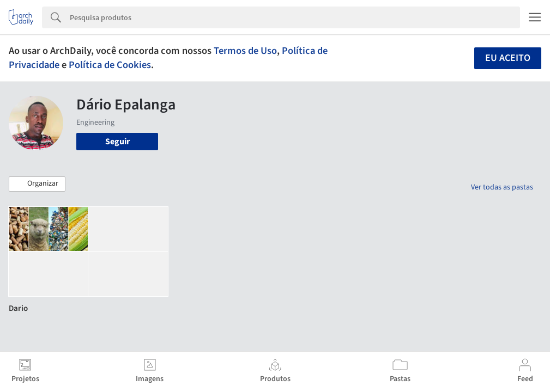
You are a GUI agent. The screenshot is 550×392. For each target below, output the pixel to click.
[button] (37, 184)
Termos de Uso (245, 51)
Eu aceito (508, 58)
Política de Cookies (110, 65)
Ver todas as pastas (502, 187)
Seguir (117, 142)
